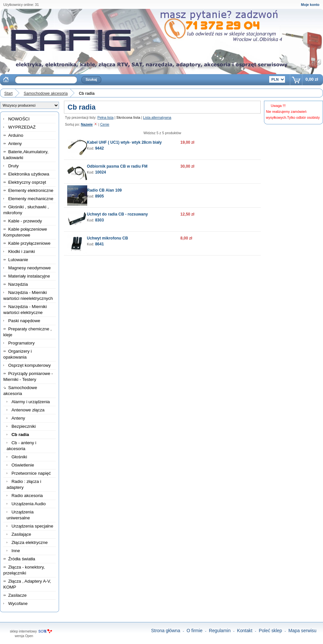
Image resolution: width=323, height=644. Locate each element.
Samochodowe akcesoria (46, 93)
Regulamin (220, 631)
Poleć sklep (270, 631)
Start (8, 93)
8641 (100, 244)
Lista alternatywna (157, 117)
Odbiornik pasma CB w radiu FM (117, 166)
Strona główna (166, 631)
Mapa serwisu (303, 631)
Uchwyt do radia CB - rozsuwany (117, 214)
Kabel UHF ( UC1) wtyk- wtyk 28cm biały (124, 142)
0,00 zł (312, 79)
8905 (100, 196)
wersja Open (24, 636)
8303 (100, 220)
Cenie (105, 124)
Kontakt (245, 631)
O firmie (195, 631)
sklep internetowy (23, 631)
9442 (100, 148)
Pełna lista (105, 117)
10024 (101, 172)
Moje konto (310, 5)
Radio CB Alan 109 (104, 190)
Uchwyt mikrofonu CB (107, 238)
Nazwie (87, 124)
